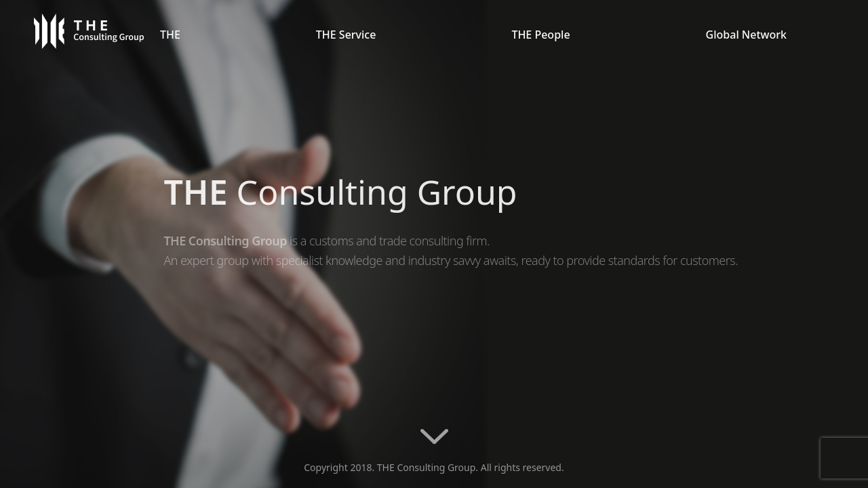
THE (170, 35)
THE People (540, 35)
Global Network (746, 35)
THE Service (346, 35)
